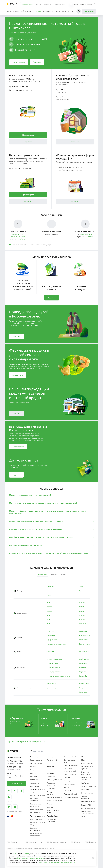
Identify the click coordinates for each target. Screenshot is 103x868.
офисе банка (21, 239)
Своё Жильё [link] (68, 791)
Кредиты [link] (33, 767)
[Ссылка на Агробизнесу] (48, 4)
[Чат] (79, 11)
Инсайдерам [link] (85, 783)
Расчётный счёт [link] (52, 760)
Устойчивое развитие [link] (88, 802)
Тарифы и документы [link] (38, 816)
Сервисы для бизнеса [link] (54, 780)
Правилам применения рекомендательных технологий (56, 863)
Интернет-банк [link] (89, 11)
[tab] (52, 495)
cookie (27, 854)
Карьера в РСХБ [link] (86, 805)
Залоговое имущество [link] (88, 808)
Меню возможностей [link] (54, 801)
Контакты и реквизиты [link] (88, 786)
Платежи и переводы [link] (38, 795)
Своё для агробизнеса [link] (71, 765)
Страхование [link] (35, 786)
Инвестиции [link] (34, 780)
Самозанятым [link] (35, 783)
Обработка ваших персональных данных (30, 858)
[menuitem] (27, 4)
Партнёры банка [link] (53, 816)
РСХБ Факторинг (91, 842)
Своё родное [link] (68, 781)
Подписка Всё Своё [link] (70, 794)
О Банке (84, 757)
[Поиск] (95, 4)
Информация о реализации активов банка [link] (88, 814)
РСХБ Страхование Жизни (33, 842)
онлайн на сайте (18, 235)
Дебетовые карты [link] (36, 763)
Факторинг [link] (51, 807)
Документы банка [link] (87, 793)
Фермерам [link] (51, 776)
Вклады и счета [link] (35, 770)
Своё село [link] (67, 778)
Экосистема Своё (70, 757)
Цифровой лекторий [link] (71, 797)
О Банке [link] (84, 760)
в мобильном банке (18, 237)
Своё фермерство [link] (70, 774)
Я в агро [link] (67, 787)
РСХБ (14, 854)
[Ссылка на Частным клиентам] (27, 4)
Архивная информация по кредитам (26, 742)
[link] (19, 62)
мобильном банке (86, 235)
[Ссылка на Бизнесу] (38, 4)
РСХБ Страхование (13, 842)
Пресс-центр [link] (85, 790)
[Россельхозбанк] (12, 4)
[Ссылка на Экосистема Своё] (60, 4)
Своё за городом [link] (70, 784)
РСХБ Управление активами (57, 842)
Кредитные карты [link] (36, 760)
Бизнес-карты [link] (52, 770)
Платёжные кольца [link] (37, 819)
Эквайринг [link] (51, 767)
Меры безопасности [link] (88, 763)
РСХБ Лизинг (76, 842)
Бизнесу (50, 757)
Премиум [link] (34, 776)
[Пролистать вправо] (93, 724)
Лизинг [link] (50, 804)
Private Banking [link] (35, 813)
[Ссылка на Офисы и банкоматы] (86, 4)
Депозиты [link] (51, 773)
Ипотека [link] (33, 773)
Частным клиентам (37, 757)
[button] (71, 4)
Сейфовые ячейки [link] (37, 809)
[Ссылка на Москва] (75, 4)
